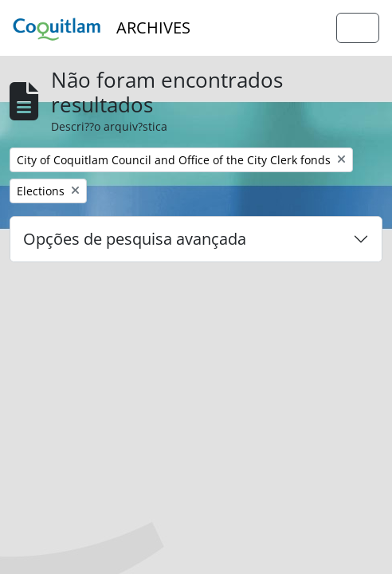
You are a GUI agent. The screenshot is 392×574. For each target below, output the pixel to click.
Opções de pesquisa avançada (135, 239)
